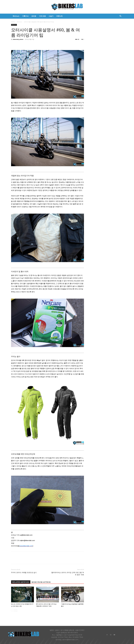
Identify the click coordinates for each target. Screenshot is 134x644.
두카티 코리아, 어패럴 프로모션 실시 (24, 573)
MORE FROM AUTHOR (41, 582)
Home (13, 22)
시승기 (51, 16)
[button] (120, 16)
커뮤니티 (59, 16)
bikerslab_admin (18, 39)
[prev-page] (12, 610)
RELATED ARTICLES (21, 582)
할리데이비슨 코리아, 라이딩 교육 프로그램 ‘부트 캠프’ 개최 (68, 574)
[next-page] (16, 610)
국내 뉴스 (16, 16)
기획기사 (25, 16)
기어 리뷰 (42, 16)
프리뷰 (34, 16)
